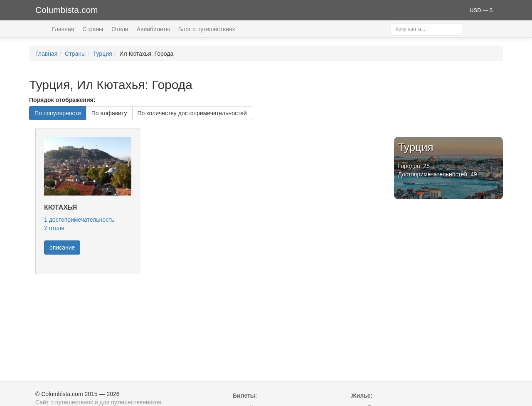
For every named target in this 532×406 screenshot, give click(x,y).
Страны (93, 29)
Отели (120, 29)
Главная (63, 29)
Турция (103, 54)
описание (62, 248)
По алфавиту (109, 113)
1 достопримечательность (79, 220)
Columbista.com (67, 10)
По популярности (58, 113)
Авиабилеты (153, 29)
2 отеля (54, 228)
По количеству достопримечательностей (192, 113)
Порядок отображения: (62, 100)
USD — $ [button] (481, 10)
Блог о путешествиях (207, 29)
